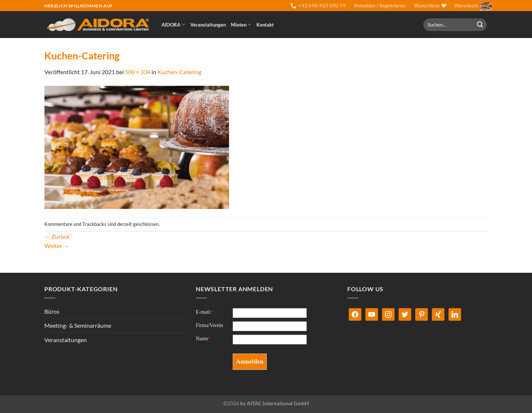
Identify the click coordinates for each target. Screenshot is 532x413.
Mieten (241, 25)
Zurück (57, 236)
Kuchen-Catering (179, 72)
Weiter (57, 246)
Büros (52, 311)
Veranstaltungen (208, 25)
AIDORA (173, 25)
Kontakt (265, 25)
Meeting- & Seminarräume (78, 325)
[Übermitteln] (480, 25)
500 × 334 (138, 72)
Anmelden (250, 362)
